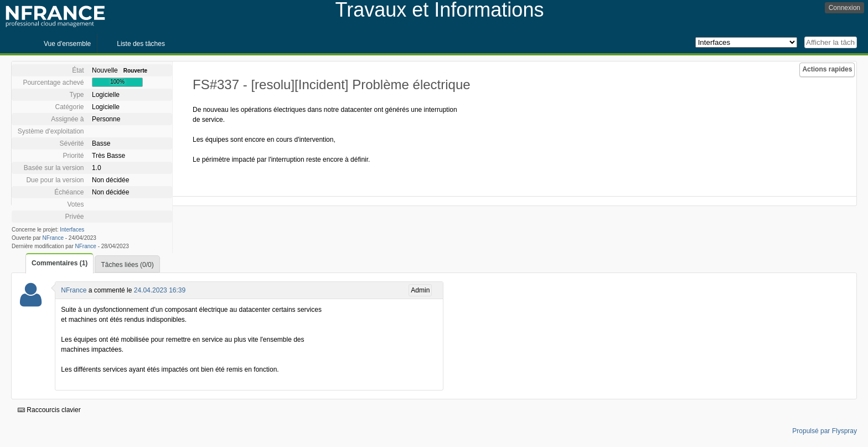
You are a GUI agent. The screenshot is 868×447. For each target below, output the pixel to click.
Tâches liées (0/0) (127, 265)
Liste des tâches (141, 44)
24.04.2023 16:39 (160, 290)
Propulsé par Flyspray (825, 431)
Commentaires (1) (60, 263)
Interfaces (72, 230)
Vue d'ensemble (67, 44)
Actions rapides (827, 69)
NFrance (53, 238)
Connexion (844, 8)
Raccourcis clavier (49, 410)
